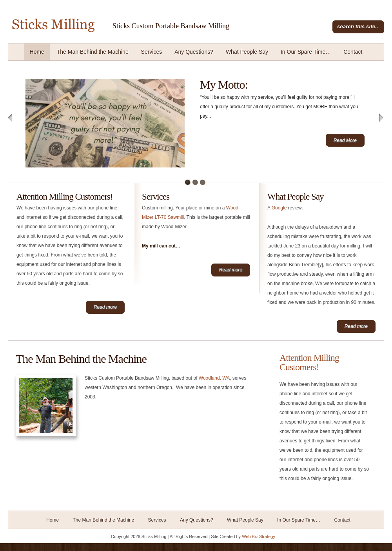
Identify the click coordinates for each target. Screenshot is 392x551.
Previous (10, 118)
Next (382, 118)
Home (37, 52)
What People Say (247, 52)
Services (152, 52)
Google (279, 208)
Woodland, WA (214, 378)
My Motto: (224, 85)
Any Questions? (194, 52)
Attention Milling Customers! (64, 197)
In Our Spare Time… (306, 52)
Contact (353, 52)
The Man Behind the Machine (93, 52)
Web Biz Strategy (259, 536)
